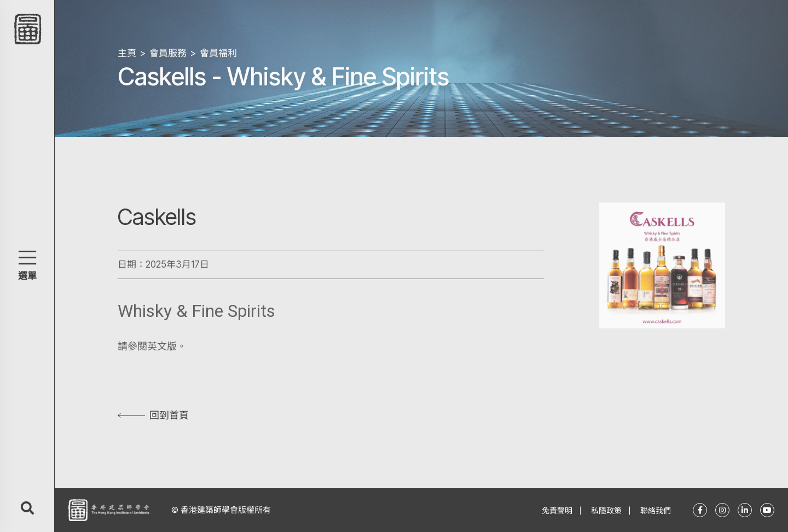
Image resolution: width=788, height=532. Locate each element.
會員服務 (168, 53)
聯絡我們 (656, 510)
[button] (27, 258)
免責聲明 (557, 510)
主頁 (127, 53)
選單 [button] (27, 276)
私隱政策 (606, 510)
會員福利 (218, 53)
